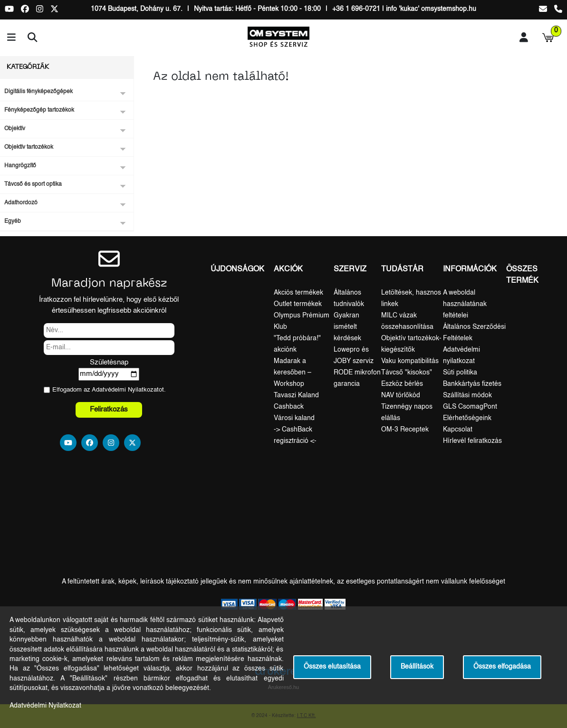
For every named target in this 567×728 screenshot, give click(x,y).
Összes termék (522, 275)
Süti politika (460, 373)
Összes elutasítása (332, 667)
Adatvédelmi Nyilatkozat (125, 390)
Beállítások (417, 667)
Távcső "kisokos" (407, 373)
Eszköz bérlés (402, 384)
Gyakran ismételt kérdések (347, 327)
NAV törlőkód (401, 395)
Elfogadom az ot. (109, 390)
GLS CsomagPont (470, 407)
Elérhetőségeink (467, 418)
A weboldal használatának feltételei (465, 304)
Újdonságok (237, 269)
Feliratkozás (109, 409)
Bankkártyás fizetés (472, 384)
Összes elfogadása (502, 667)
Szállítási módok (467, 395)
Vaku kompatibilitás (410, 361)
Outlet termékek (298, 304)
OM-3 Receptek (405, 430)
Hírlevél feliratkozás (472, 441)
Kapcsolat (458, 430)
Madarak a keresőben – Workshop (293, 373)
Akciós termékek (298, 293)
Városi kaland (294, 418)
